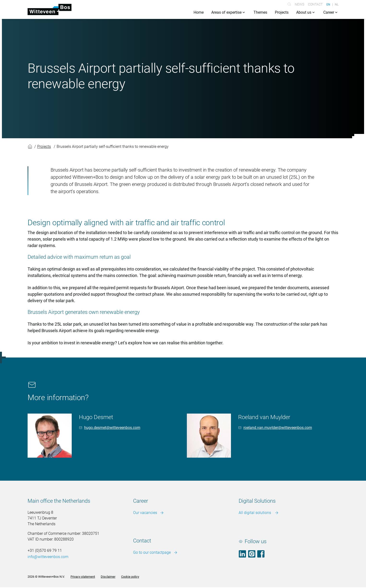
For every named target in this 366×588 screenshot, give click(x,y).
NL (337, 4)
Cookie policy (130, 577)
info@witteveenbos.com (48, 557)
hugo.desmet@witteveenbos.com (112, 428)
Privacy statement (83, 577)
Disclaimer (108, 577)
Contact (315, 4)
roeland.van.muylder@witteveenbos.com (278, 428)
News (299, 4)
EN (328, 4)
